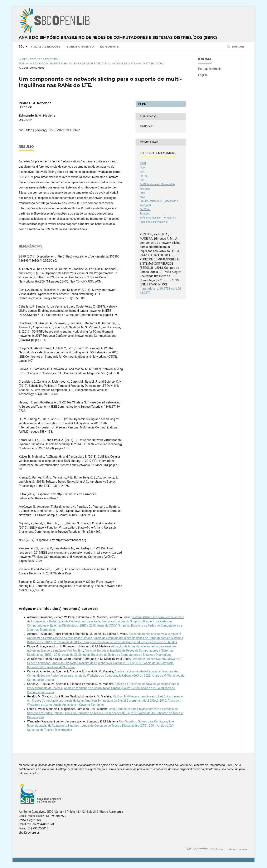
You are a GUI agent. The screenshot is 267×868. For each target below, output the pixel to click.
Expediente (109, 46)
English (203, 75)
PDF (145, 104)
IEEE (142, 193)
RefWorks (145, 209)
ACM (142, 168)
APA (142, 172)
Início (23, 59)
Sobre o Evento (80, 46)
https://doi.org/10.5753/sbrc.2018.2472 (53, 130)
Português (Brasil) (210, 69)
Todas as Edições (46, 46)
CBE (142, 180)
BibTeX (144, 176)
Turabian (145, 214)
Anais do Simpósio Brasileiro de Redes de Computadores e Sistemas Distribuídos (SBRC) (118, 38)
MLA (142, 197)
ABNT (143, 163)
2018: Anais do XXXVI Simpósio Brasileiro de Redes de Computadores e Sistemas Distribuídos (91, 63)
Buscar (237, 46)
